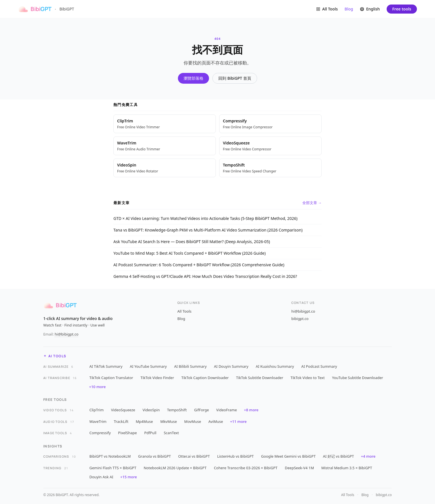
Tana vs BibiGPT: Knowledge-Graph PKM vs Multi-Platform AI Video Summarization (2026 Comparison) (208, 230)
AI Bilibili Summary (190, 366)
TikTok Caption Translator (111, 378)
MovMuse (192, 421)
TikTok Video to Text (308, 378)
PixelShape (128, 433)
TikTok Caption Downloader (205, 378)
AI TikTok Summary (106, 366)
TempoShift (177, 410)
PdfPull (150, 433)
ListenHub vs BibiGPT (235, 456)
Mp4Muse (144, 421)
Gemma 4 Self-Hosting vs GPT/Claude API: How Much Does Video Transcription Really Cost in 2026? (205, 276)
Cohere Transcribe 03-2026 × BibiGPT (246, 468)
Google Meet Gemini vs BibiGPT (288, 456)
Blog (349, 9)
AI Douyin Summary (231, 366)
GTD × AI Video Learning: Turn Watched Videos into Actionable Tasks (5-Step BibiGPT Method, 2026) (205, 218)
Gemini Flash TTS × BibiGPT (113, 468)
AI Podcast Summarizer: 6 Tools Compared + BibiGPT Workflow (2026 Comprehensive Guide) (199, 265)
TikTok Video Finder (157, 378)
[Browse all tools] (327, 9)
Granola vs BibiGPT (154, 456)
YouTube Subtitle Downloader (358, 378)
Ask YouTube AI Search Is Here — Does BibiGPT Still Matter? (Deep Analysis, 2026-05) (192, 242)
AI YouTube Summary (148, 366)
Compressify (100, 433)
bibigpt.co (300, 319)
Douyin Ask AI (101, 477)
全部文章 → (312, 203)
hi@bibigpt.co (303, 311)
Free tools (402, 9)
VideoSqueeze (123, 410)
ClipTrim (96, 410)
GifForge (201, 410)
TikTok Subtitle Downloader (260, 378)
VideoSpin (151, 410)
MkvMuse (169, 421)
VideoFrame (227, 410)
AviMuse (216, 421)
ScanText (171, 433)
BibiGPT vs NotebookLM (110, 456)
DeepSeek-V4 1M (299, 468)
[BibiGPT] (35, 9)
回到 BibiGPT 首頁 (235, 78)
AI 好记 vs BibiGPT (338, 456)
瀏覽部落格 (193, 78)
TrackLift (121, 421)
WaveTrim (98, 421)
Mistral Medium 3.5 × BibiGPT (347, 468)
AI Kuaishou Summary (275, 366)
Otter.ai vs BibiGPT (194, 456)
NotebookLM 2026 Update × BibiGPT (175, 468)
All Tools (184, 311)
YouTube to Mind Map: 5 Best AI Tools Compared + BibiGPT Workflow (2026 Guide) (189, 253)
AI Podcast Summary (319, 366)
